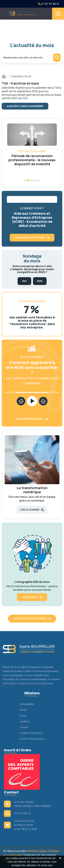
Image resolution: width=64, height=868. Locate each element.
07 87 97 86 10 (49, 4)
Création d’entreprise (31, 733)
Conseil (24, 727)
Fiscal (23, 716)
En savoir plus (45, 865)
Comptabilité (27, 704)
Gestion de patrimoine (32, 739)
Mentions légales (38, 851)
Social (23, 710)
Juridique (25, 721)
